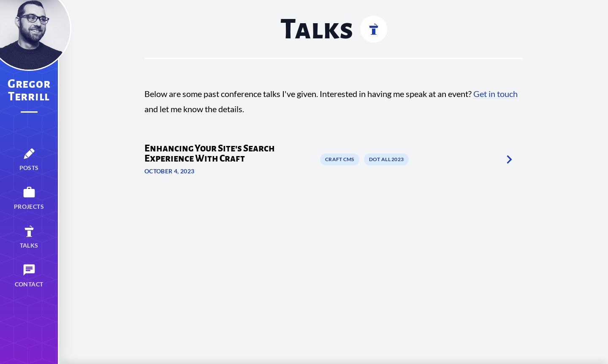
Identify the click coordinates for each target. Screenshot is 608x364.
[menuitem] (29, 159)
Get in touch (495, 94)
